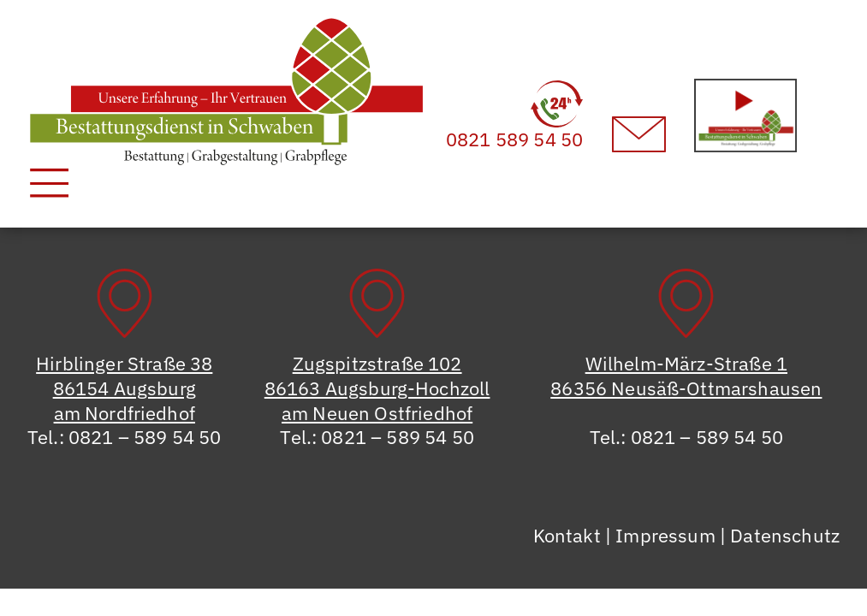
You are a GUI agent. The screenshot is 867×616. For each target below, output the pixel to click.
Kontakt (567, 535)
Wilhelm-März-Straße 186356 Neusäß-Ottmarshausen (686, 376)
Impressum (665, 535)
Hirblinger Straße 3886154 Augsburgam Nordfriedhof (124, 388)
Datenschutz (785, 535)
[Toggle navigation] (49, 183)
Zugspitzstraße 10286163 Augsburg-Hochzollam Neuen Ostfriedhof (377, 388)
